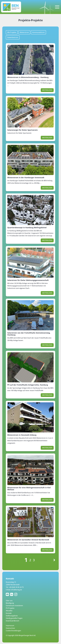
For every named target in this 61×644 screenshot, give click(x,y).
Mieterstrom (24, 32)
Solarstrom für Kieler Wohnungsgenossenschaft (28, 280)
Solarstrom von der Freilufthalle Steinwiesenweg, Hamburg (29, 334)
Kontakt (9, 613)
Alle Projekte (12, 32)
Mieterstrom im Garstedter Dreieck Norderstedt (28, 540)
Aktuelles (9, 611)
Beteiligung (10, 603)
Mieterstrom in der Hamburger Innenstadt (26, 177)
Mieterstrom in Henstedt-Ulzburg (22, 435)
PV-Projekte (10, 608)
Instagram (16, 594)
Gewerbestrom (13, 37)
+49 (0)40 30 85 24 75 (16, 587)
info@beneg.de (16, 590)
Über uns (9, 601)
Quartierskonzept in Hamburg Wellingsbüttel (27, 228)
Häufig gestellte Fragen (14, 618)
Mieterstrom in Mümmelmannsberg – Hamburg (28, 77)
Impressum (10, 626)
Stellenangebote (12, 616)
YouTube (8, 594)
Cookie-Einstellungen (13, 631)
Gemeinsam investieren (14, 606)
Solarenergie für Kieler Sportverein (23, 130)
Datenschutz (10, 628)
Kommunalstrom (38, 32)
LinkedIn (12, 594)
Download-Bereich (13, 621)
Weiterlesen (47, 90)
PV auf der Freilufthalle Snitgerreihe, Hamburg (28, 385)
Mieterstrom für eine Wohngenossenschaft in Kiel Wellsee (29, 489)
